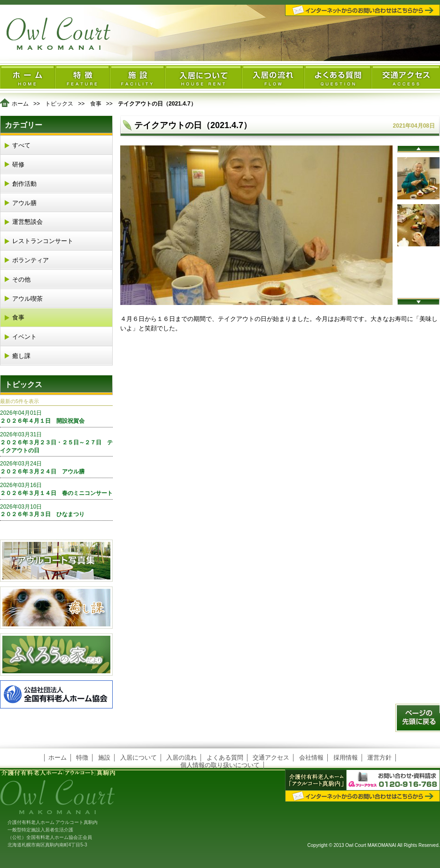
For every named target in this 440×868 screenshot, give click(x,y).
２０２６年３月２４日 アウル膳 (56, 467)
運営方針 (379, 758)
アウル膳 (24, 203)
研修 (18, 164)
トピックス (59, 104)
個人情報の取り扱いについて (220, 765)
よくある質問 (225, 758)
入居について (139, 758)
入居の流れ (181, 758)
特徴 (82, 758)
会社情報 (311, 758)
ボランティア (31, 260)
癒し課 (21, 356)
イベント (24, 337)
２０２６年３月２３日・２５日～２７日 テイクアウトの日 (56, 442)
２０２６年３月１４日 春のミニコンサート (56, 489)
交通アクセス (271, 758)
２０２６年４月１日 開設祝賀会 (56, 417)
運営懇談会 (27, 222)
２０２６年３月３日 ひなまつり (56, 510)
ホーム (20, 104)
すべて (21, 145)
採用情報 (346, 758)
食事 (96, 104)
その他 (21, 279)
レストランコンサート (43, 241)
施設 (104, 758)
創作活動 (24, 184)
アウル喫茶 (27, 299)
